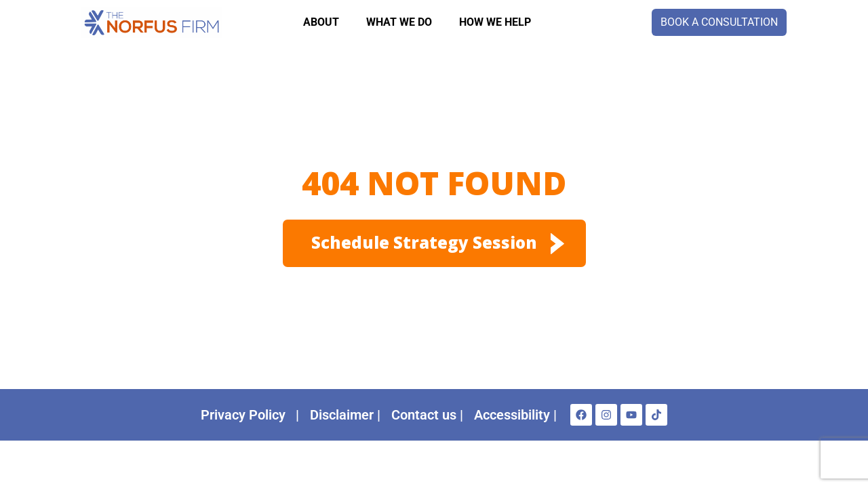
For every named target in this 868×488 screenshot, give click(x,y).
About (321, 22)
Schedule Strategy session (424, 242)
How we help (495, 22)
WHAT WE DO (399, 22)
